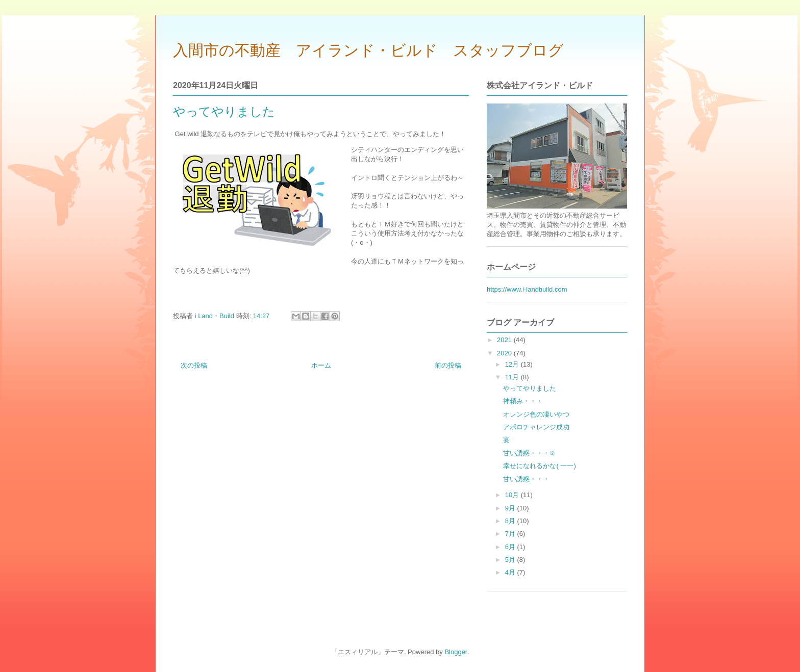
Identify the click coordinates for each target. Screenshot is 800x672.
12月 (513, 364)
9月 (511, 508)
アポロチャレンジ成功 (536, 427)
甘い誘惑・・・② (529, 453)
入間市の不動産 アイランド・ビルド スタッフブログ (368, 50)
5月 (511, 560)
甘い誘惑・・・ (526, 479)
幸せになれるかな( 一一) (539, 466)
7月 (511, 534)
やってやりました (530, 388)
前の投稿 (448, 365)
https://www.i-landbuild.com (527, 289)
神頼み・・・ (523, 401)
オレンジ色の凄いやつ (536, 414)
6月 (511, 547)
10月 (513, 495)
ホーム (321, 365)
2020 (505, 353)
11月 (513, 377)
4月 (511, 572)
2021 (505, 340)
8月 (511, 521)
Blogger (456, 652)
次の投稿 (194, 365)
